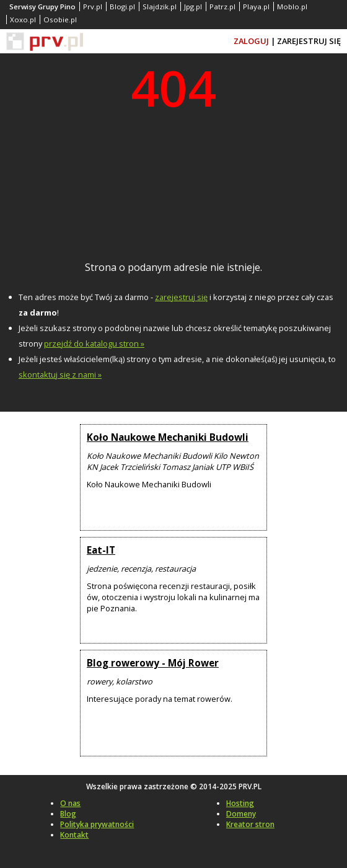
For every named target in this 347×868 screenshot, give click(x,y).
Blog (68, 814)
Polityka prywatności (97, 824)
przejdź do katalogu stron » (94, 343)
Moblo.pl (292, 7)
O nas (70, 803)
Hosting (240, 803)
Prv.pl (93, 7)
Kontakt (74, 835)
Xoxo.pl (23, 20)
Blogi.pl (122, 7)
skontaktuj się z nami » (60, 374)
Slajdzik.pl (160, 7)
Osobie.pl (60, 20)
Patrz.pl (222, 7)
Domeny (241, 814)
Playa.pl (256, 7)
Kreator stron (250, 824)
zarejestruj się (181, 297)
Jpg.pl (193, 7)
